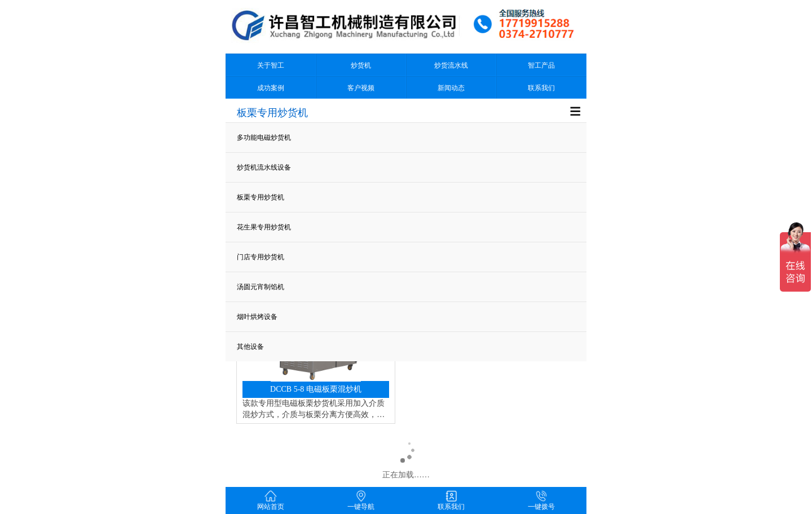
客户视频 (361, 88)
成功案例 (271, 88)
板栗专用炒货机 (261, 197)
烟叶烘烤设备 (257, 317)
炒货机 (361, 65)
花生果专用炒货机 (264, 227)
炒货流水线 (451, 65)
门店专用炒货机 (261, 257)
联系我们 (541, 88)
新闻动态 (451, 88)
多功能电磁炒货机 (264, 138)
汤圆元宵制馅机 (261, 287)
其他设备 (250, 347)
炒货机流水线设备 (264, 167)
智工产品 (541, 65)
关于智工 (271, 65)
